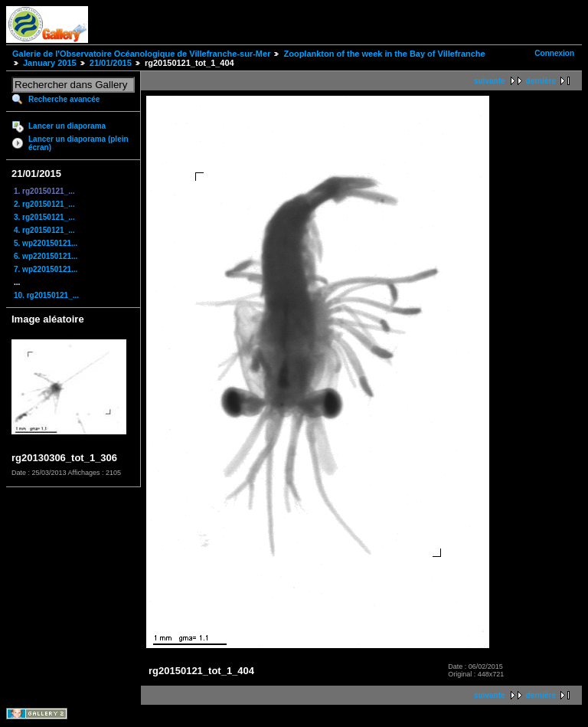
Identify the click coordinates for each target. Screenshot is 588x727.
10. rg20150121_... (46, 295)
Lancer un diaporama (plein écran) (78, 143)
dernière (541, 81)
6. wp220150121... (46, 256)
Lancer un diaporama (67, 126)
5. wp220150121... (46, 243)
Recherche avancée (64, 99)
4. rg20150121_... (44, 230)
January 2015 (50, 63)
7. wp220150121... (46, 269)
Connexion (554, 53)
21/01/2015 (111, 63)
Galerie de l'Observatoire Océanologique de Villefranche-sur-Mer (141, 54)
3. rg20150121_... (44, 217)
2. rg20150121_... (44, 204)
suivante (490, 81)
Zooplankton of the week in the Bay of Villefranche (384, 54)
